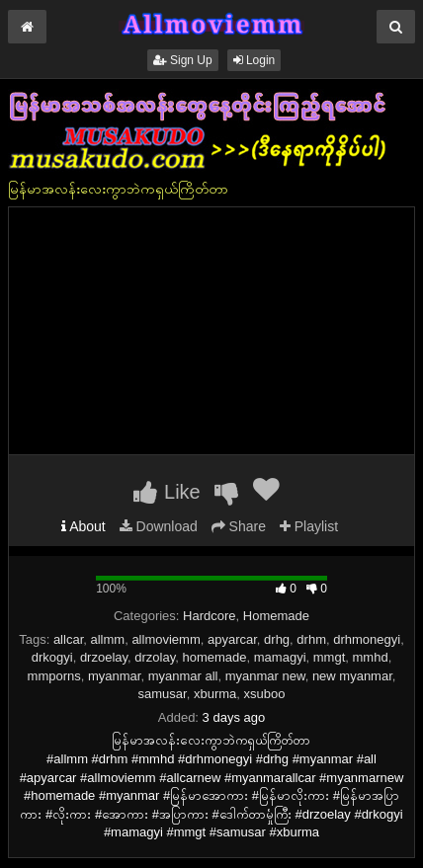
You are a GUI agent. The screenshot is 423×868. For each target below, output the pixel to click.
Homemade (276, 616)
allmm (107, 639)
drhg (277, 639)
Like (167, 492)
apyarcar (232, 639)
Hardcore (209, 616)
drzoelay (104, 657)
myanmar (114, 676)
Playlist (309, 526)
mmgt (330, 657)
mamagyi (280, 657)
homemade (215, 657)
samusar (163, 694)
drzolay (155, 657)
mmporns (54, 676)
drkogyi (52, 657)
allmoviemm (166, 639)
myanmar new (265, 676)
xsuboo (265, 694)
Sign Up (183, 60)
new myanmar (352, 676)
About (84, 526)
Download (159, 526)
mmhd (371, 657)
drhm (311, 639)
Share (239, 526)
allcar (68, 639)
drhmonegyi (367, 639)
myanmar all (183, 676)
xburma (215, 694)
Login (254, 60)
